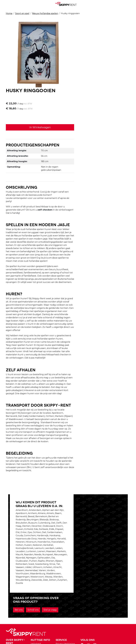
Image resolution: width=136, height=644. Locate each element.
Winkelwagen (93, 588)
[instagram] (124, 587)
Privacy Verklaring (95, 585)
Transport (67, 595)
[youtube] (118, 587)
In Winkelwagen (100, 60)
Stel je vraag (92, 524)
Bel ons (89, 517)
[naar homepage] (67, 4)
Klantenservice (93, 595)
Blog (64, 588)
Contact (90, 592)
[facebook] (112, 587)
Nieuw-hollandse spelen (45, 13)
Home (9, 13)
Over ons (42, 588)
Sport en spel (22, 13)
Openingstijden (46, 592)
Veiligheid (67, 585)
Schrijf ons (103, 517)
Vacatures (43, 595)
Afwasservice (68, 592)
